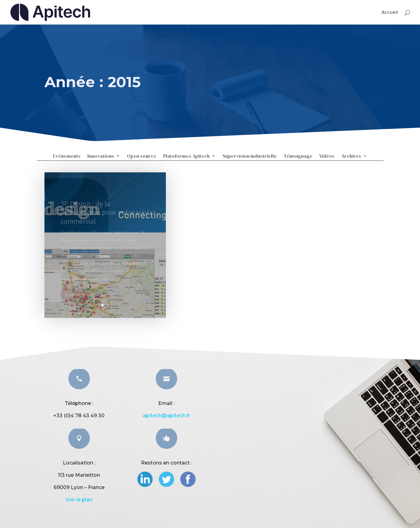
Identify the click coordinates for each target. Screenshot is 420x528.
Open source (142, 156)
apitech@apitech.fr (166, 416)
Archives (351, 156)
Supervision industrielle (250, 156)
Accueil (390, 12)
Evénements (67, 156)
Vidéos (327, 156)
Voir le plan (79, 500)
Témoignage (298, 156)
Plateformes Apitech (186, 156)
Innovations (101, 156)
